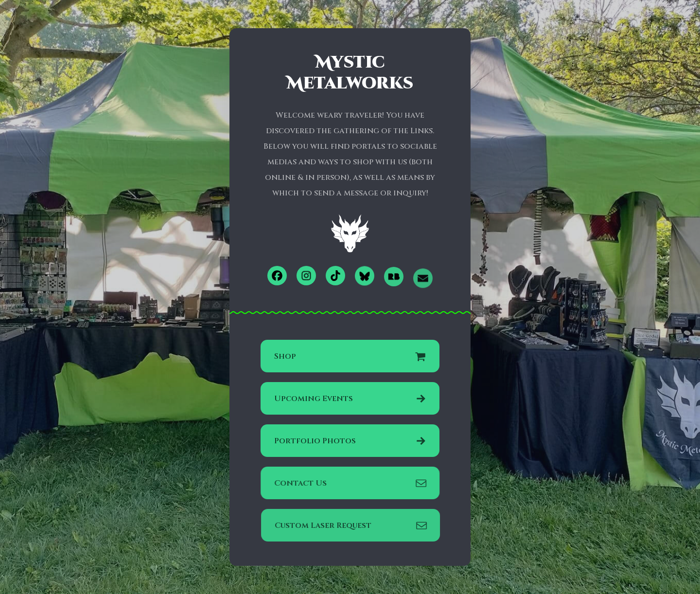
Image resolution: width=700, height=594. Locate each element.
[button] (277, 276)
